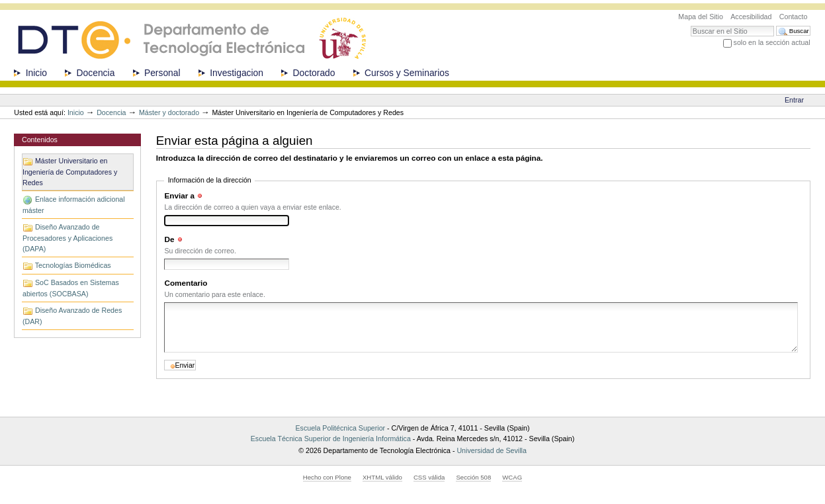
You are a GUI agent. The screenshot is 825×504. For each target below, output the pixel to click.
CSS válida (429, 477)
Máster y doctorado (169, 112)
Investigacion (237, 73)
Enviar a (179, 195)
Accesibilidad (751, 17)
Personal (162, 73)
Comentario (186, 283)
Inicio (36, 73)
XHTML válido (382, 477)
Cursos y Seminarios (407, 73)
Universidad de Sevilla (491, 450)
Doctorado (314, 73)
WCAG (512, 477)
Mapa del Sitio (701, 17)
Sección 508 (473, 477)
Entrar (794, 100)
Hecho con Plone (327, 477)
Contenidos (40, 140)
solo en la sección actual (772, 42)
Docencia (96, 73)
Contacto (794, 17)
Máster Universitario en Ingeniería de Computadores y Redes (70, 171)
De (169, 239)
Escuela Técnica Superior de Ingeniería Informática (331, 439)
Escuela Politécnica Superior (340, 428)
